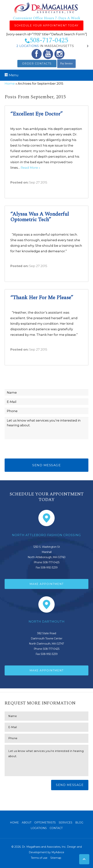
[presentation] (33, 449)
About (27, 823)
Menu (12, 75)
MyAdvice (58, 852)
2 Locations (28, 46)
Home (10, 84)
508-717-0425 (46, 40)
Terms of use (39, 858)
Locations (39, 828)
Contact (56, 828)
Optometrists (45, 823)
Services (66, 823)
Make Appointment (47, 584)
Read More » (30, 168)
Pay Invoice (66, 63)
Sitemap (56, 858)
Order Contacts (37, 64)
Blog (79, 823)
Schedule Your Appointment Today (46, 26)
